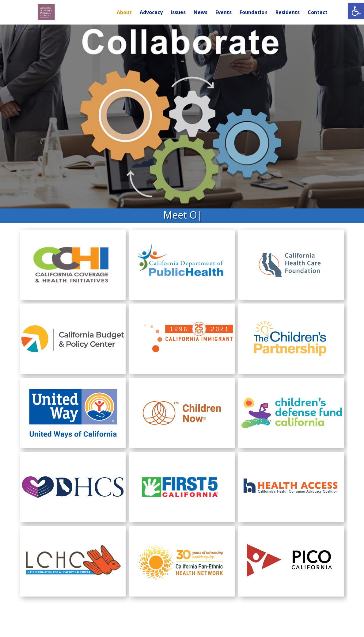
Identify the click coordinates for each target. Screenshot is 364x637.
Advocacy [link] (151, 13)
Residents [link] (288, 13)
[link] (356, 11)
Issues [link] (178, 13)
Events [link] (224, 13)
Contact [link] (318, 13)
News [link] (201, 13)
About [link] (124, 13)
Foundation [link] (254, 13)
